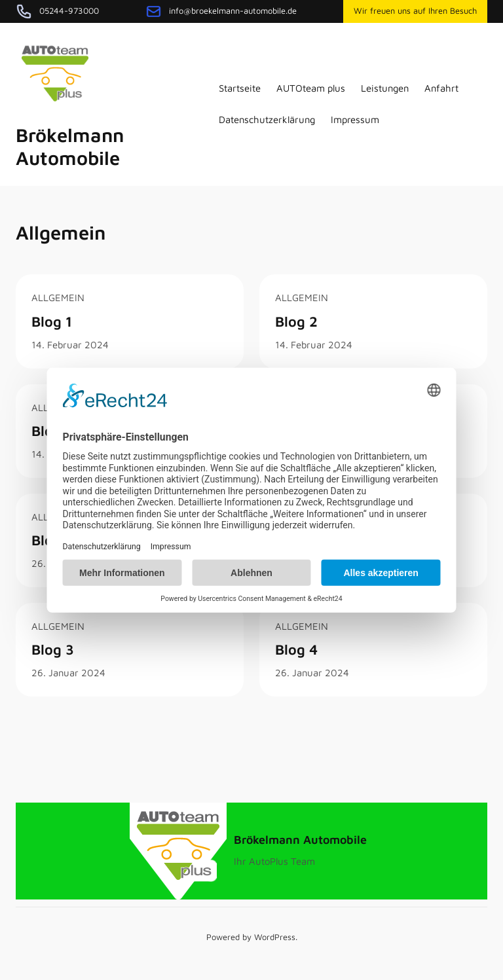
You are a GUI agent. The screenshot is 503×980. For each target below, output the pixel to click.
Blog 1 (52, 321)
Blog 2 (296, 321)
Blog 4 (296, 649)
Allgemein (58, 298)
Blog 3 (53, 649)
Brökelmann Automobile (70, 146)
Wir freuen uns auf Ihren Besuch (415, 11)
